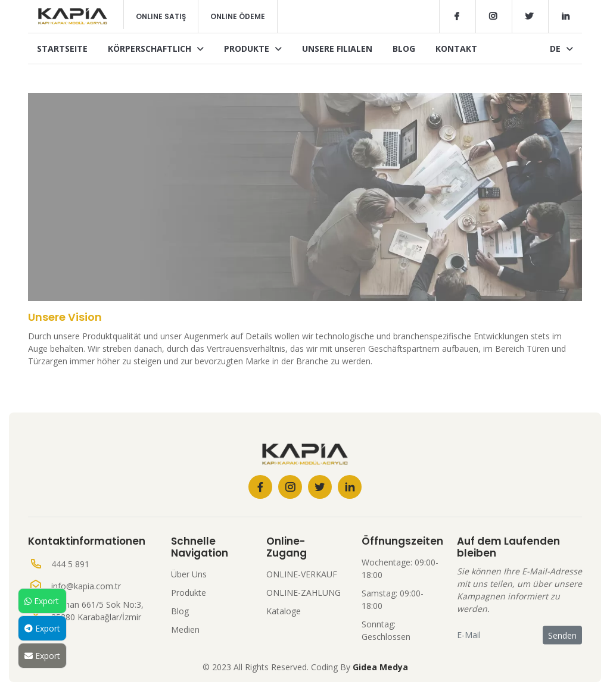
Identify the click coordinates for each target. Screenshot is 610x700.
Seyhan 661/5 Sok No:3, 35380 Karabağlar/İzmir (97, 611)
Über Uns (189, 574)
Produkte (253, 49)
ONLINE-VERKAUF (302, 574)
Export (42, 601)
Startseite (62, 49)
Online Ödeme (238, 16)
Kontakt (456, 49)
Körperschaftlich (156, 49)
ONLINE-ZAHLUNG (304, 593)
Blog (404, 49)
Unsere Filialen (337, 49)
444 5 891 (70, 564)
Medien (185, 629)
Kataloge (284, 611)
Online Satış (161, 16)
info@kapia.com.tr (86, 586)
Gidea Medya (380, 667)
